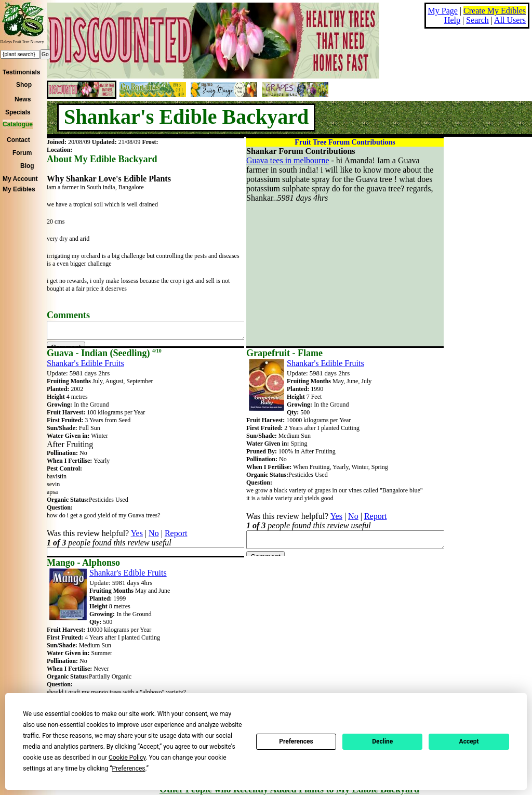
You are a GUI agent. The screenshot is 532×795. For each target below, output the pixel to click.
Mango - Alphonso (83, 563)
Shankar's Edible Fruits (85, 363)
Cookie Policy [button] (127, 758)
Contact (18, 140)
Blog (27, 166)
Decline (382, 741)
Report (176, 533)
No (154, 533)
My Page (443, 11)
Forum (22, 153)
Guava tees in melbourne (288, 160)
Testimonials (21, 72)
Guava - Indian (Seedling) (104, 353)
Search (477, 20)
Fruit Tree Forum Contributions (345, 142)
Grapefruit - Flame (284, 353)
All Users (510, 20)
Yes (137, 533)
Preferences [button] (128, 768)
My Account (20, 179)
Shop (24, 85)
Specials (18, 112)
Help (452, 20)
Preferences (296, 741)
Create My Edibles (495, 11)
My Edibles (19, 189)
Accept (469, 741)
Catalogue (18, 124)
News (23, 99)
